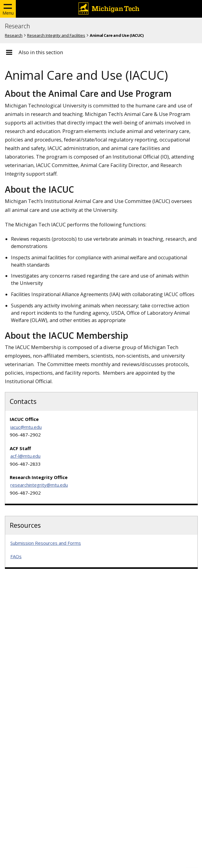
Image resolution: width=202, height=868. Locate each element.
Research (17, 26)
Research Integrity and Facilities (56, 35)
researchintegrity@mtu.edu (39, 485)
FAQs (16, 556)
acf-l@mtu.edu (25, 456)
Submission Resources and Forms (46, 543)
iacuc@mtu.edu (26, 427)
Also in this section (41, 52)
